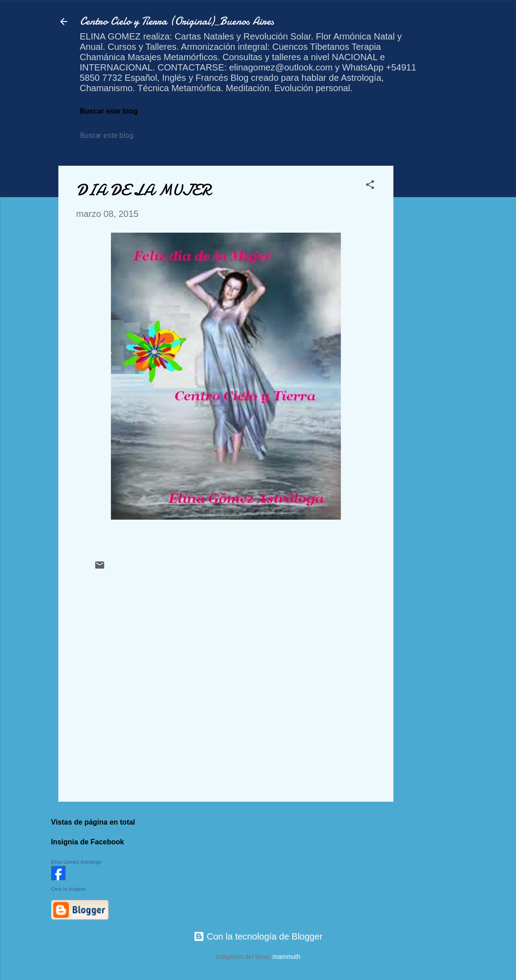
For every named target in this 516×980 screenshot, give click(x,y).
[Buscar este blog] (121, 136)
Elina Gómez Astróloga (76, 862)
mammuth (287, 957)
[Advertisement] (429, 300)
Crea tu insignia (68, 889)
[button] (370, 186)
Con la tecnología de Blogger (258, 936)
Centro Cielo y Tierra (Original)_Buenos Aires (177, 21)
